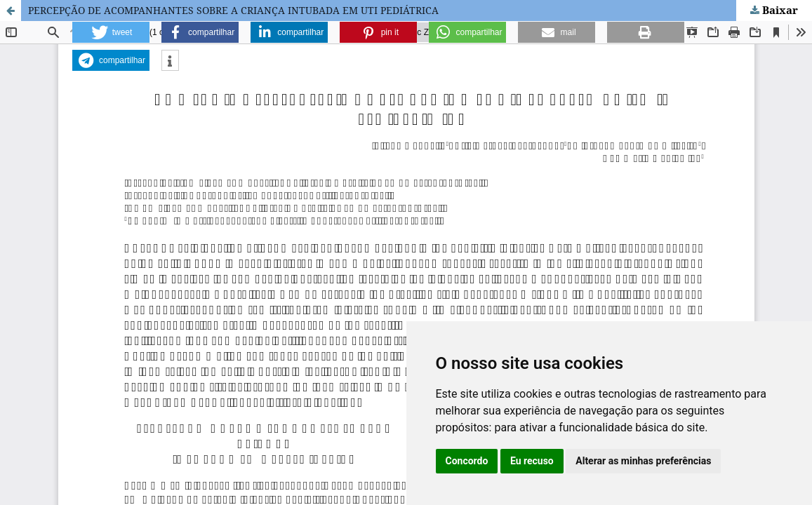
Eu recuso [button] (532, 461)
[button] (111, 32)
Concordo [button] (467, 461)
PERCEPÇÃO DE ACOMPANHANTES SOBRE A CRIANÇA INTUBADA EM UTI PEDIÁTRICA (233, 10)
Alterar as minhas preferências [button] (643, 461)
